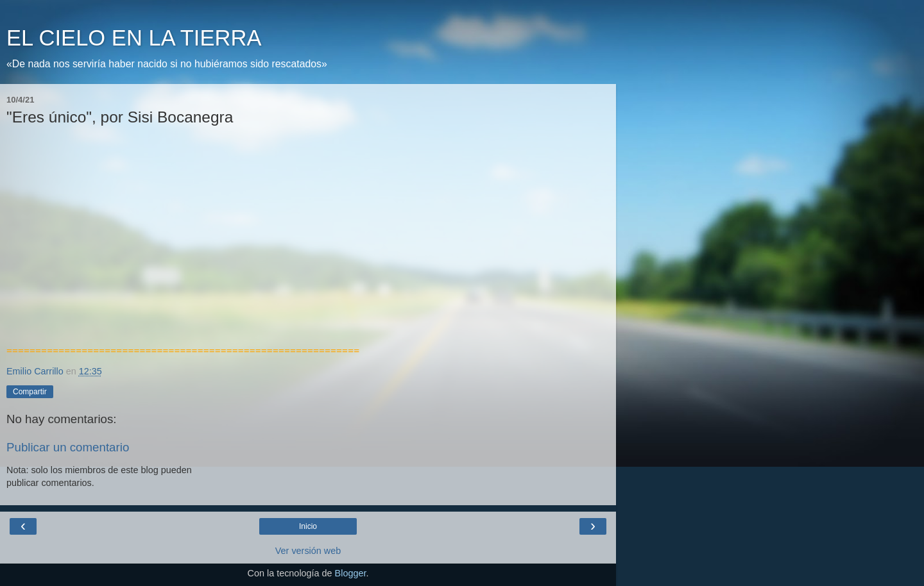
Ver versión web (308, 551)
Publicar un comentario (68, 447)
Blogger (351, 573)
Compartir (30, 392)
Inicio (308, 526)
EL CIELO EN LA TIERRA (134, 38)
